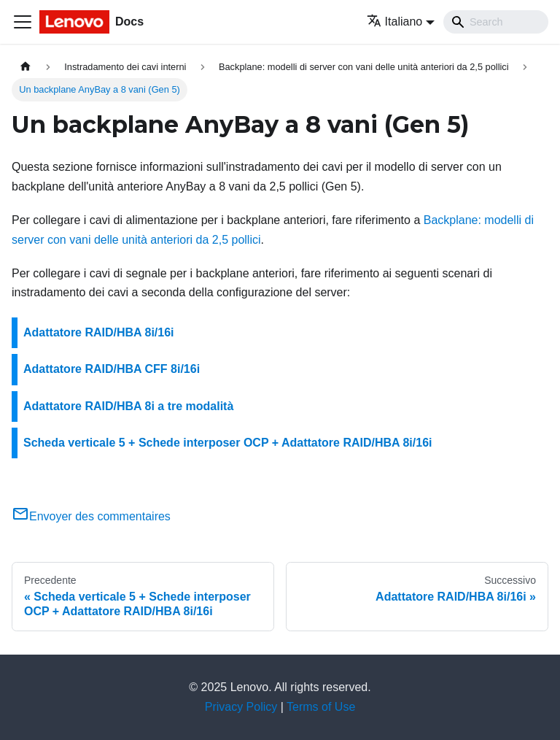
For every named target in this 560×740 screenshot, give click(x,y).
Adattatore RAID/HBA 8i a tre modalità (128, 406)
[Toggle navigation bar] (23, 22)
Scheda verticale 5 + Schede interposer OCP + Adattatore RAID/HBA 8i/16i (228, 443)
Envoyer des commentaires (91, 516)
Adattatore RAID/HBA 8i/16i (99, 332)
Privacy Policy (241, 707)
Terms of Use (321, 707)
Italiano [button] (395, 22)
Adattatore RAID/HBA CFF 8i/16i (112, 369)
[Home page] (26, 67)
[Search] (496, 22)
